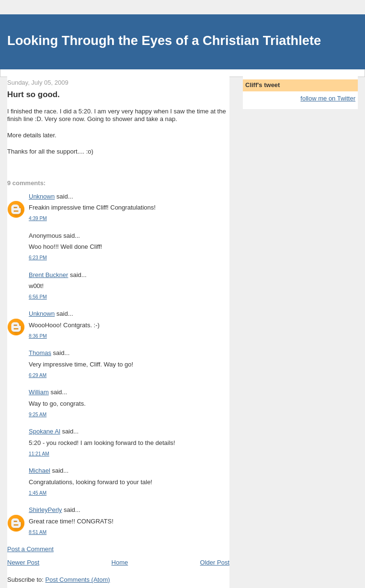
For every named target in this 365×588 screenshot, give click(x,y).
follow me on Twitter (328, 98)
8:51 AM (38, 532)
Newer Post (23, 562)
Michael (40, 471)
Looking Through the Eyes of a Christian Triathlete (164, 40)
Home (120, 562)
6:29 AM (38, 375)
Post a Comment (30, 549)
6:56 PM (38, 297)
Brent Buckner (48, 275)
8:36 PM (38, 336)
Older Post (215, 562)
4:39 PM (38, 218)
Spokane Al (45, 431)
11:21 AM (39, 454)
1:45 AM (38, 493)
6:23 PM (38, 258)
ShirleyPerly (45, 510)
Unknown (42, 196)
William (39, 392)
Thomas (40, 353)
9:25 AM (38, 415)
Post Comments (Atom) (78, 580)
